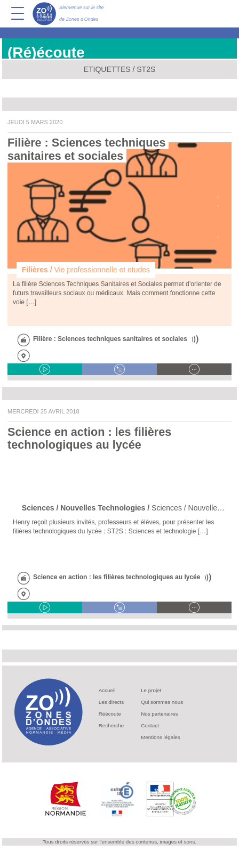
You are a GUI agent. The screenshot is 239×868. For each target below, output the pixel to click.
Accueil (107, 690)
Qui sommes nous (162, 702)
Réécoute (110, 714)
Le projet (151, 690)
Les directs (111, 702)
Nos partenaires (159, 714)
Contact (150, 725)
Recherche (111, 725)
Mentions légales (161, 737)
